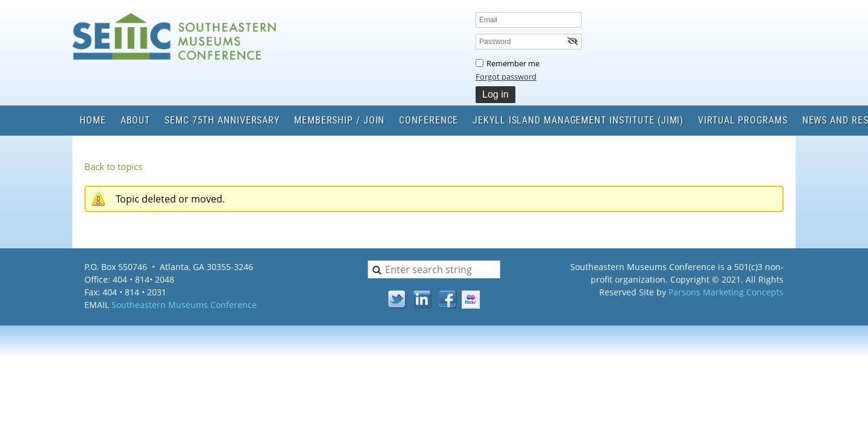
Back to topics (113, 166)
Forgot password (506, 77)
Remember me (513, 63)
